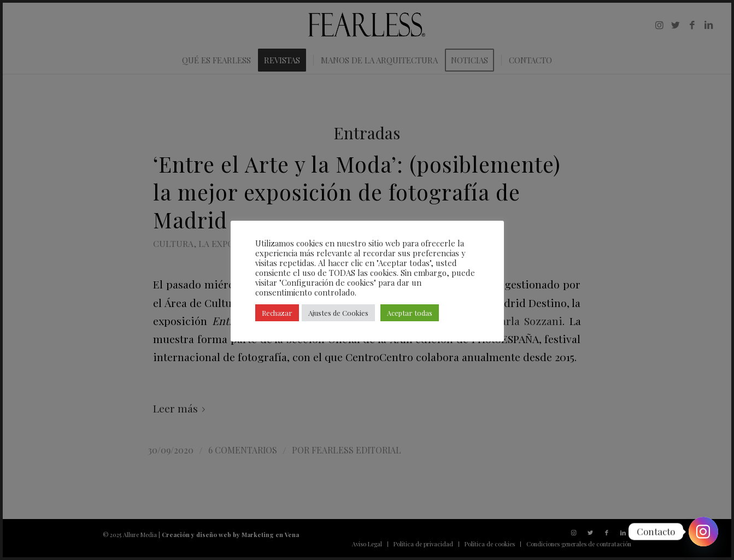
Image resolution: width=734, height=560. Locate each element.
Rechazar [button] (277, 313)
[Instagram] (703, 532)
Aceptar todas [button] (410, 313)
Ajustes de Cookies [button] (338, 313)
